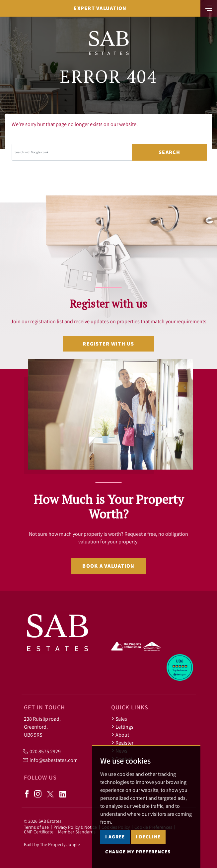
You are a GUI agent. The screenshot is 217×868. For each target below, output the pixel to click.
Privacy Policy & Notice (75, 827)
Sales (119, 719)
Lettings (122, 727)
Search (169, 152)
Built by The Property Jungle (52, 844)
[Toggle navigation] (209, 8)
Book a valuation (108, 566)
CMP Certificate (39, 832)
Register (122, 743)
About (120, 735)
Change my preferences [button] (138, 852)
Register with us (108, 344)
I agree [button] (115, 837)
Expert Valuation (100, 8)
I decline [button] (148, 837)
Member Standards (77, 832)
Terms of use (36, 827)
